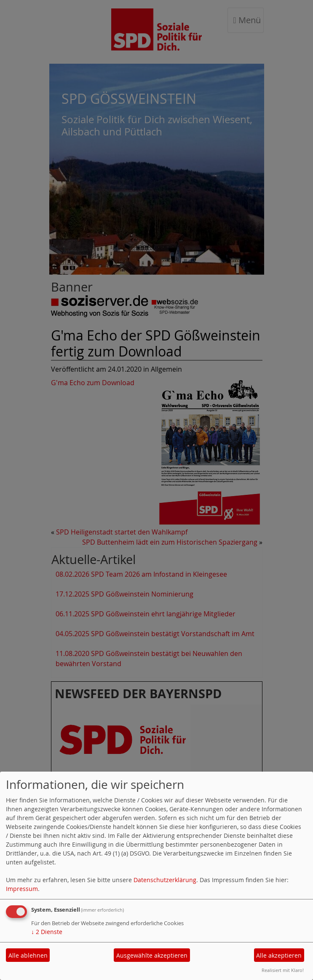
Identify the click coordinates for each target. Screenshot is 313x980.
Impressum (22, 889)
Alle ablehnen (28, 955)
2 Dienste (47, 932)
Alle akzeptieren (279, 955)
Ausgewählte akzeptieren (152, 955)
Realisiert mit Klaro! (283, 970)
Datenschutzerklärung (165, 880)
